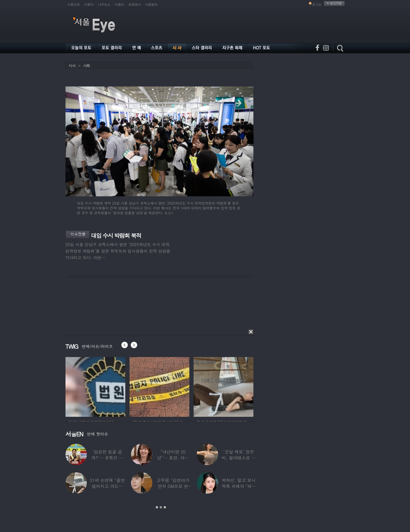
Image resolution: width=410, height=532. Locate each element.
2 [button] (161, 507)
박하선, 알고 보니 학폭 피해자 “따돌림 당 (239, 486)
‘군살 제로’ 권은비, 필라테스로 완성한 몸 (238, 458)
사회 (87, 66)
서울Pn (89, 4)
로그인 (317, 4)
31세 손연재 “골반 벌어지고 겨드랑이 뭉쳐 (107, 486)
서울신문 (74, 4)
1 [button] (157, 507)
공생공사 (135, 4)
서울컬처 (151, 4)
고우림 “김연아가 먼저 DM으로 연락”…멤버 (173, 486)
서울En (119, 4)
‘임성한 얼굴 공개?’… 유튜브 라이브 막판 (107, 458)
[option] (95, 386)
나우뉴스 (104, 4)
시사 (72, 66)
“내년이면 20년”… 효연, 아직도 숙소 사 (173, 458)
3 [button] (165, 507)
